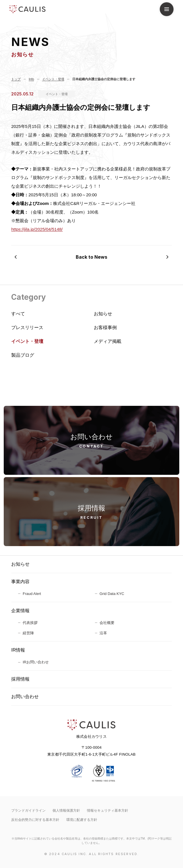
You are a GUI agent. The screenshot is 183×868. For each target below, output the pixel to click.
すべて (18, 314)
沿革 (103, 633)
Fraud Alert (32, 594)
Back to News (91, 257)
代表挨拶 (30, 623)
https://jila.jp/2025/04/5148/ (37, 229)
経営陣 (28, 633)
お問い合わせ (25, 697)
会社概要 (107, 623)
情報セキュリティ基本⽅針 (108, 811)
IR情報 (18, 650)
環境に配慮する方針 (82, 820)
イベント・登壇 (57, 94)
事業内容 (20, 582)
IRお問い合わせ (36, 662)
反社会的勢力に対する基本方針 (35, 820)
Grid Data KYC (112, 594)
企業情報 (20, 611)
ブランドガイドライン (28, 811)
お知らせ (20, 564)
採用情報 (20, 679)
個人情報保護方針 (66, 811)
